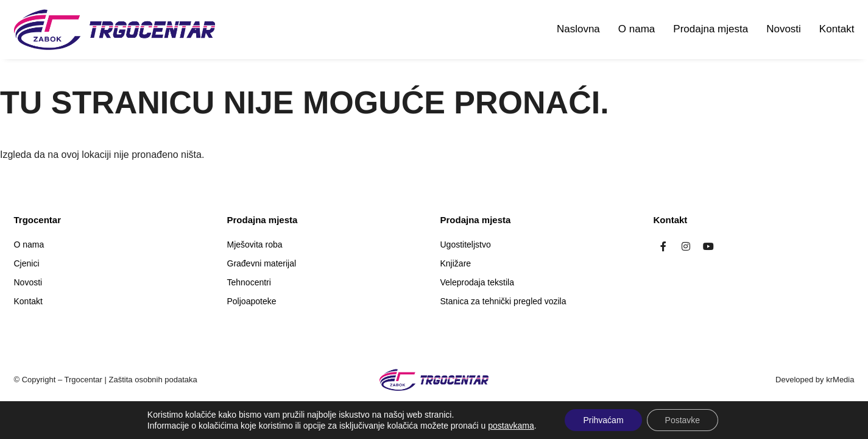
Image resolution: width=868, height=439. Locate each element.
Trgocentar (83, 380)
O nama (637, 29)
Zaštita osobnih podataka (153, 380)
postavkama (511, 426)
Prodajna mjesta (711, 29)
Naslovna (578, 29)
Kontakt (837, 29)
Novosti (784, 29)
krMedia (840, 380)
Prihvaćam (603, 420)
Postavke (683, 420)
